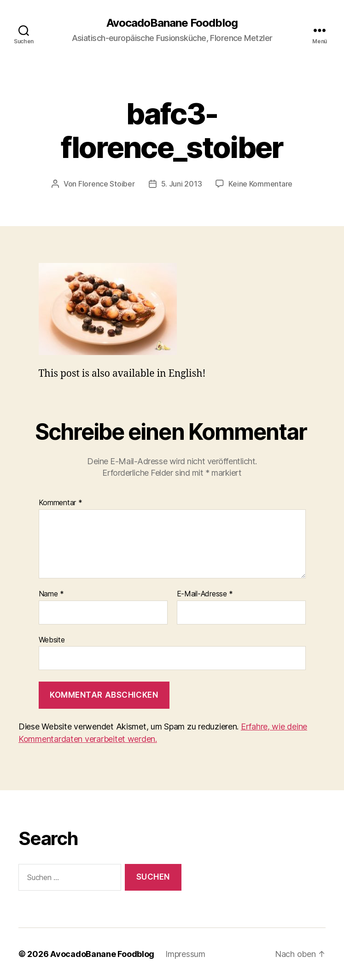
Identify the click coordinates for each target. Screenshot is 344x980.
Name (51, 594)
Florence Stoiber (107, 184)
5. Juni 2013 (182, 184)
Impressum (185, 954)
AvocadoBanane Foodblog (172, 23)
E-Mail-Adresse (205, 594)
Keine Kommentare (260, 184)
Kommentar (61, 503)
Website (52, 640)
